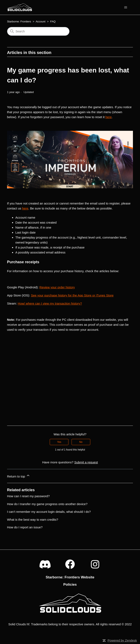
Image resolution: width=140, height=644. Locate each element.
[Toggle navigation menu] (126, 7)
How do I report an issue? (25, 527)
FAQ (53, 21)
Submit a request (86, 462)
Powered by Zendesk (122, 640)
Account (40, 21)
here (109, 117)
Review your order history (57, 287)
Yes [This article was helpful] (59, 442)
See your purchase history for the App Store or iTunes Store (72, 295)
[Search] (38, 31)
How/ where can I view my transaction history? (50, 303)
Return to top (19, 476)
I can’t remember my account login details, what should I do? (49, 512)
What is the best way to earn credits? (33, 520)
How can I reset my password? (28, 496)
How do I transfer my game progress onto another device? (47, 504)
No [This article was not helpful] (81, 442)
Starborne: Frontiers (19, 21)
